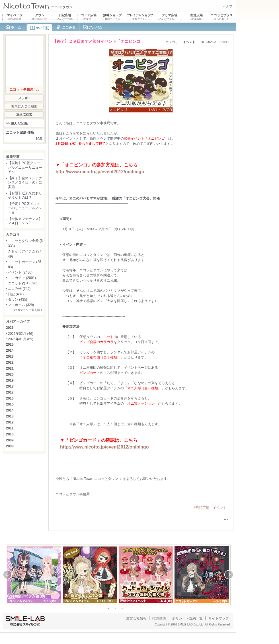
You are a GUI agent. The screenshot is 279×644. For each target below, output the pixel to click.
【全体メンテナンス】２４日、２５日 (25, 221)
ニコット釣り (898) (23, 283)
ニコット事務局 (21, 89)
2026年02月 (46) (21, 334)
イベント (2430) (20, 272)
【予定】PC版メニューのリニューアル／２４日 (25, 208)
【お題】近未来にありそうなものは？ (25, 195)
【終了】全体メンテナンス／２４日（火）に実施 (25, 183)
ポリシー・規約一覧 (187, 618)
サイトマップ (219, 618)
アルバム (95, 27)
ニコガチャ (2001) (22, 278)
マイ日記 (42, 28)
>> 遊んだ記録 (17, 123)
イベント (189, 42)
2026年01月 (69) (21, 339)
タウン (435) (18, 299)
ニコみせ (69, 27)
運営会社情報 (136, 618)
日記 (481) (16, 294)
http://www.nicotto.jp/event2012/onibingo (100, 172)
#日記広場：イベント (210, 508)
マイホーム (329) (21, 305)
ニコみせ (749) (19, 289)
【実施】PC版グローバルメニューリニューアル (25, 167)
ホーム (16, 27)
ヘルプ (228, 6)
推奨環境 (159, 618)
